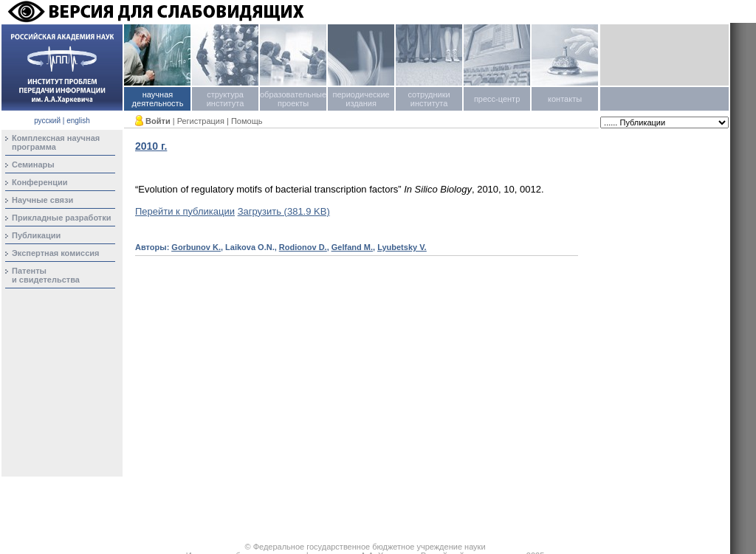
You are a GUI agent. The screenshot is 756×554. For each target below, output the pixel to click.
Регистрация (201, 121)
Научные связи (42, 200)
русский (47, 121)
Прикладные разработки (62, 218)
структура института (226, 99)
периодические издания (361, 99)
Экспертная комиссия (56, 253)
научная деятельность (158, 99)
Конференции (39, 182)
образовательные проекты (293, 99)
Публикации (36, 235)
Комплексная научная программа (56, 142)
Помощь (247, 121)
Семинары (33, 165)
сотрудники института (429, 99)
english (78, 121)
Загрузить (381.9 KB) (284, 211)
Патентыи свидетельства (46, 275)
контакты (565, 99)
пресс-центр (497, 99)
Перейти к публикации (185, 211)
